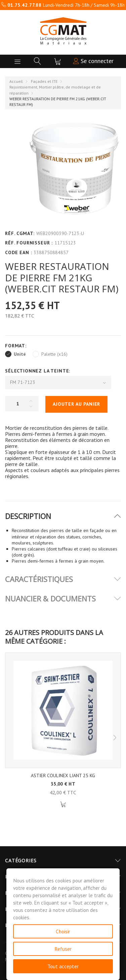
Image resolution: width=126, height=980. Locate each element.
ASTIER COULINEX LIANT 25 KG (63, 775)
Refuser (63, 949)
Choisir (63, 931)
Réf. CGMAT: (20, 233)
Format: (17, 346)
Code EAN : (18, 252)
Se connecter (93, 61)
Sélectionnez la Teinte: (38, 371)
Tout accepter (63, 966)
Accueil (16, 81)
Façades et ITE (44, 81)
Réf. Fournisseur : (29, 243)
